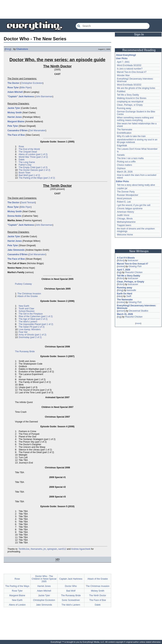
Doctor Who (71, 586)
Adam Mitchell (15, 92)
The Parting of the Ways (17, 586)
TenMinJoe (24, 549)
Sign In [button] (139, 34)
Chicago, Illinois (125, 219)
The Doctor (13, 83)
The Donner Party (126, 192)
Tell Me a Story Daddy (128, 95)
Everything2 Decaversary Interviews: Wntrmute (136, 307)
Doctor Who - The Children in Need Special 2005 (44, 579)
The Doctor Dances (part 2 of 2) (35, 170)
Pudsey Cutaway (23, 284)
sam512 (62, 549)
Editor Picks (122, 181)
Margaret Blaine (16, 122)
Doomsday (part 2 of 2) (30, 337)
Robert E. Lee (124, 202)
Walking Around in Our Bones (132, 98)
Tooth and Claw (26, 309)
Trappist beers (124, 225)
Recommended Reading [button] (139, 50)
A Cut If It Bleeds (126, 258)
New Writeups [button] (139, 251)
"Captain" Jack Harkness (21, 97)
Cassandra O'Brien (18, 130)
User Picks (122, 58)
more (138, 323)
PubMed (121, 91)
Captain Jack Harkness (71, 579)
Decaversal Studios (139, 311)
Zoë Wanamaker (37, 130)
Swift (129, 296)
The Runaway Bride (25, 351)
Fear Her (23, 332)
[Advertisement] (81, 9)
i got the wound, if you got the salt (134, 205)
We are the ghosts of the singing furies (136, 88)
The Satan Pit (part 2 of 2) (32, 327)
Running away (124, 108)
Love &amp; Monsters (30, 329)
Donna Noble (14, 216)
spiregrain (52, 549)
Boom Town (25, 173)
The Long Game (27, 162)
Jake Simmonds (16, 250)
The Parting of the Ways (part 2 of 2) (37, 178)
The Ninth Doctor (98, 595)
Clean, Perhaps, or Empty (130, 105)
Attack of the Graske (28, 296)
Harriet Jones (15, 117)
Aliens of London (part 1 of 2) (33, 154)
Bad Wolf (71, 591)
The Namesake (124, 130)
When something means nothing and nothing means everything (135, 119)
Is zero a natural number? (130, 69)
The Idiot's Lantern (28, 322)
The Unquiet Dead (28, 152)
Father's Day (25, 165)
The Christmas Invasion (29, 294)
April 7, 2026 (124, 270)
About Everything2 (126, 55)
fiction (121, 260)
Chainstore (22, 49)
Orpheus (121, 168)
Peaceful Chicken (134, 272)
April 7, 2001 (123, 62)
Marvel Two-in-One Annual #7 (132, 72)
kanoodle (131, 290)
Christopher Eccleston (32, 83)
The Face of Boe (16, 135)
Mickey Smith (15, 113)
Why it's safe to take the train (131, 136)
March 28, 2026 (125, 172)
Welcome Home (125, 235)
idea (120, 296)
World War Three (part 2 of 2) (33, 157)
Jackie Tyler (14, 108)
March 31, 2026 (125, 314)
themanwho (36, 549)
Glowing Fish (135, 266)
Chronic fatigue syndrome (130, 209)
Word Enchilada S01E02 (129, 65)
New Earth (24, 306)
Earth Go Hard (124, 294)
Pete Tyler (13, 126)
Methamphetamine (126, 222)
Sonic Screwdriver (71, 600)
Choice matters (124, 165)
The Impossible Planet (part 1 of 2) (36, 324)
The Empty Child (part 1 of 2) (33, 167)
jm (45, 549)
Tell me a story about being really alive (136, 185)
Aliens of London (17, 605)
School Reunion (27, 311)
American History (125, 212)
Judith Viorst (123, 215)
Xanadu (121, 155)
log (119, 272)
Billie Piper (26, 88)
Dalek (22, 160)
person (121, 311)
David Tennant (28, 203)
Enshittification (124, 133)
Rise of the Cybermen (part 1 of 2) (36, 316)
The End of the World (29, 149)
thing (8, 49)
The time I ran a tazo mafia (130, 158)
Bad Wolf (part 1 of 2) (29, 175)
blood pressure (124, 198)
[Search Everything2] (113, 26)
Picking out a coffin (126, 162)
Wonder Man (123, 75)
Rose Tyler (13, 88)
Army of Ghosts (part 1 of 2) (32, 335)
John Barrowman (44, 97)
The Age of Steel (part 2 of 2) (33, 319)
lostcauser (133, 260)
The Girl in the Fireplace (31, 314)
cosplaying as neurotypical (130, 102)
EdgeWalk (122, 146)
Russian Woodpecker (128, 195)
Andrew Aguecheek (81, 549)
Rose (21, 147)
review (121, 266)
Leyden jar (122, 188)
